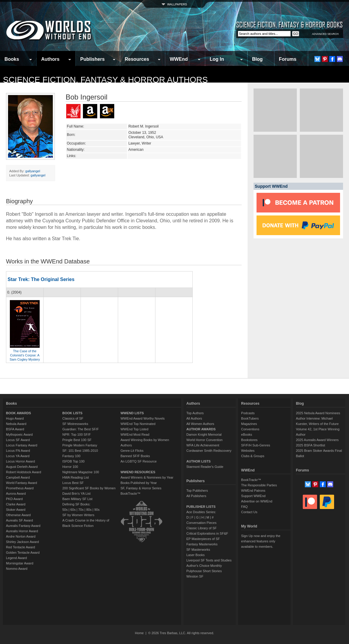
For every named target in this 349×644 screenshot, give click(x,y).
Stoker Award (16, 510)
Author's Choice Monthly (204, 566)
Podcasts (248, 413)
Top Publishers (197, 491)
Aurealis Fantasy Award (23, 526)
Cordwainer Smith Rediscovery (209, 451)
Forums (288, 59)
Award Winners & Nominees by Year (147, 477)
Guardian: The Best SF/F (81, 429)
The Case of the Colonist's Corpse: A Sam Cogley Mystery (25, 355)
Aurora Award (16, 494)
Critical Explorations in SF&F (207, 533)
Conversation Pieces (201, 523)
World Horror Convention (204, 440)
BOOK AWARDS (18, 413)
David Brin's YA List (77, 494)
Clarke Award (16, 504)
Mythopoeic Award (19, 434)
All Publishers (196, 496)
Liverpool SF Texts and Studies (209, 560)
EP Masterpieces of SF (203, 539)
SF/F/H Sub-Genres (255, 445)
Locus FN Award (18, 451)
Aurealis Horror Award (22, 531)
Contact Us (249, 512)
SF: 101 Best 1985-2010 (80, 451)
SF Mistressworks (75, 424)
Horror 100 (70, 467)
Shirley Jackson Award (22, 542)
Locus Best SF (73, 483)
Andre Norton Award (21, 536)
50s (65, 510)
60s (73, 510)
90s (97, 510)
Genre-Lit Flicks (132, 451)
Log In (217, 59)
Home (139, 633)
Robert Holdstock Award (24, 472)
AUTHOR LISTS (199, 461)
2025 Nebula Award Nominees (318, 413)
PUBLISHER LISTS (201, 507)
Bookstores (249, 440)
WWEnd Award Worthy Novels (143, 418)
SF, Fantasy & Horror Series (141, 488)
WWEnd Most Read (135, 434)
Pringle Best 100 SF (77, 440)
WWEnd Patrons (253, 491)
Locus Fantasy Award (22, 445)
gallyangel (33, 171)
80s (89, 510)
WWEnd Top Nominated (138, 424)
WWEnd (179, 59)
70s (81, 510)
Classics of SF (73, 418)
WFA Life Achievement (203, 445)
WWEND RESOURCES (138, 472)
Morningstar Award (20, 563)
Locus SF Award (18, 440)
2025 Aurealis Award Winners (317, 440)
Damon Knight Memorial (204, 434)
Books (12, 59)
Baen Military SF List (77, 499)
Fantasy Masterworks (202, 544)
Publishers (92, 59)
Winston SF (195, 576)
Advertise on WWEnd (257, 501)
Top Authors (195, 413)
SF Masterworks (198, 550)
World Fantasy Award (21, 483)
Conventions (250, 429)
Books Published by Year (139, 483)
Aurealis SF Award (19, 520)
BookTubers (250, 418)
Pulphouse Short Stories (204, 571)
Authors (50, 59)
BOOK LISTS (72, 413)
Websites (248, 451)
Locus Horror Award (20, 461)
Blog (257, 59)
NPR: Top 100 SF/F (77, 434)
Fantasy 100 (71, 456)
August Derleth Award (22, 467)
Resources (137, 59)
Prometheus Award (20, 488)
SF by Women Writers (78, 515)
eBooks (247, 434)
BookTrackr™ (131, 494)
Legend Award (16, 558)
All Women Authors (200, 424)
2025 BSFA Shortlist (311, 445)
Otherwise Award (18, 515)
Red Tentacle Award (20, 547)
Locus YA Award (18, 456)
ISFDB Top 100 (73, 461)
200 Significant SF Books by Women (89, 488)
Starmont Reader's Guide (205, 467)
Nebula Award (16, 424)
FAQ (244, 507)
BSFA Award (15, 429)
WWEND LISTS (132, 413)
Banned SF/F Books (135, 456)
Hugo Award (15, 418)
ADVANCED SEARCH (325, 34)
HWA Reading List (76, 477)
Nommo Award (17, 569)
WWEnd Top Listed (134, 429)
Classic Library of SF (201, 528)
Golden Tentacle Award (23, 553)
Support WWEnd (253, 496)
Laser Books (196, 555)
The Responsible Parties (259, 485)
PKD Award (14, 499)
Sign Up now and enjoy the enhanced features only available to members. (261, 541)
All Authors (194, 418)
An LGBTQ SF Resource (139, 461)
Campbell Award (18, 477)
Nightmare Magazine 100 (81, 472)
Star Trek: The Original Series (41, 279)
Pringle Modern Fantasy (80, 445)
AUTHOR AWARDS (201, 429)
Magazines (249, 424)
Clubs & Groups (253, 456)
